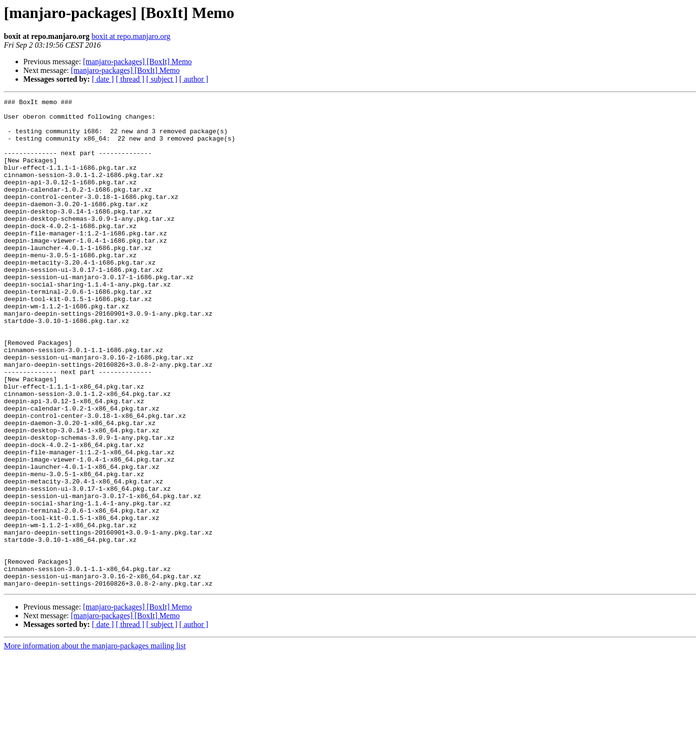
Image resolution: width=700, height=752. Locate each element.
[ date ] (103, 79)
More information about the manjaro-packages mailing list (95, 743)
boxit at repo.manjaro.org (131, 36)
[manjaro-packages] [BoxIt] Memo (138, 62)
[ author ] (194, 79)
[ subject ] (162, 79)
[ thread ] (130, 79)
